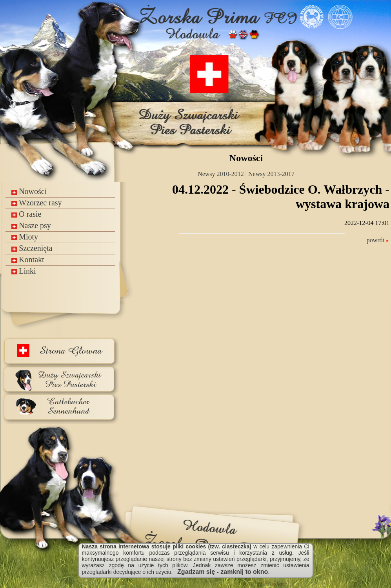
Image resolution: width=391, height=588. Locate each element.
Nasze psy (31, 225)
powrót (378, 240)
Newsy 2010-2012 (221, 174)
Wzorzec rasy (36, 203)
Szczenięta (32, 248)
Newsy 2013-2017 (271, 174)
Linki (24, 271)
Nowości (29, 191)
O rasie (26, 214)
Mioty (25, 237)
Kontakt (28, 260)
